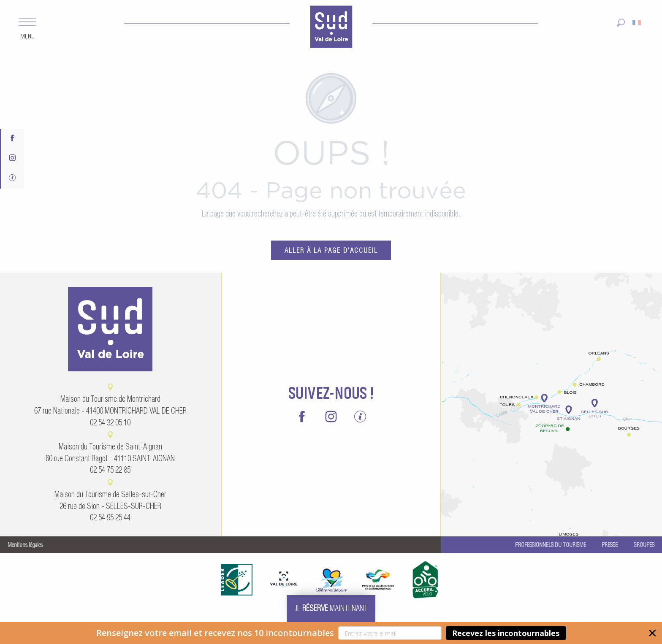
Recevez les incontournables (506, 633)
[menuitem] (331, 28)
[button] (331, 633)
